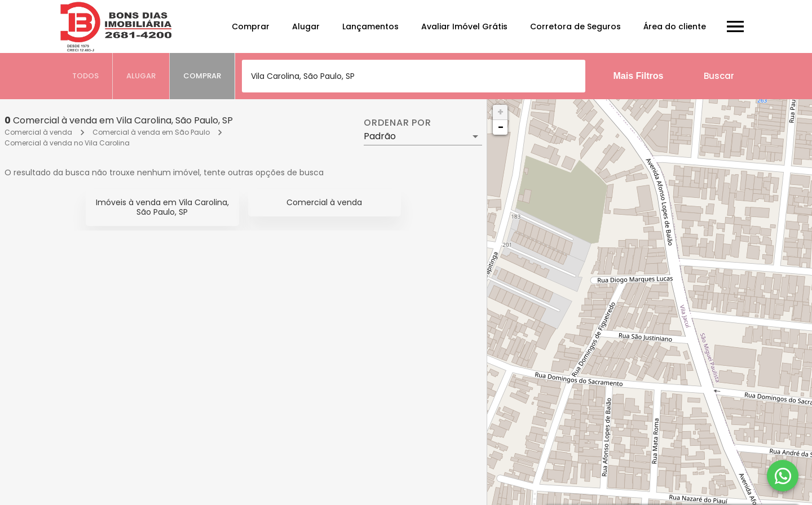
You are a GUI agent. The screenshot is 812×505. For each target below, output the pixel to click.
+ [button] (500, 112)
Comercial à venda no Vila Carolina (67, 143)
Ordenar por (398, 123)
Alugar (306, 26)
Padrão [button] (380, 136)
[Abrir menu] (735, 26)
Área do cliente (675, 26)
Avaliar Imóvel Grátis (464, 26)
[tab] (86, 76)
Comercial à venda (38, 132)
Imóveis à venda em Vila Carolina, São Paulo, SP (162, 207)
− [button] (501, 127)
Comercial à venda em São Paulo (151, 132)
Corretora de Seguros (575, 26)
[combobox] (414, 76)
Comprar (251, 26)
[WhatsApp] (783, 476)
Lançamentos (370, 26)
